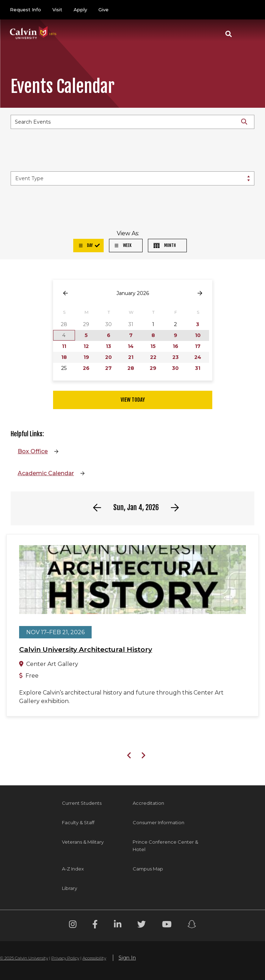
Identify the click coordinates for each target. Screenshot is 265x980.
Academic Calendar (46, 473)
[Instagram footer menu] (73, 925)
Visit (57, 10)
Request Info (25, 10)
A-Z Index (73, 869)
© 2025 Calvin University (24, 958)
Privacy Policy (65, 958)
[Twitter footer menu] (142, 925)
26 (86, 368)
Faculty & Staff (78, 822)
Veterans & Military (83, 842)
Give (103, 10)
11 (64, 346)
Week (123, 245)
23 (175, 357)
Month (165, 245)
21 (131, 357)
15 (153, 346)
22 (153, 357)
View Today (133, 400)
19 (86, 357)
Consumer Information (159, 822)
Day (86, 245)
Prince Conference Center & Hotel (165, 846)
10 (198, 335)
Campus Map (148, 869)
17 (198, 346)
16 (175, 346)
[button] (229, 34)
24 (198, 357)
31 (198, 368)
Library (70, 888)
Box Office (33, 451)
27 (108, 368)
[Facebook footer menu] (95, 925)
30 (175, 368)
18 (64, 357)
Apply (80, 10)
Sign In (127, 958)
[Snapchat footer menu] (192, 925)
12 (86, 346)
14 (131, 346)
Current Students (82, 803)
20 (108, 357)
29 (153, 368)
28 (131, 368)
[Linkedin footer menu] (118, 925)
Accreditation (148, 803)
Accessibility (94, 958)
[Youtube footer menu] (167, 925)
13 (108, 346)
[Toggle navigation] (247, 34)
